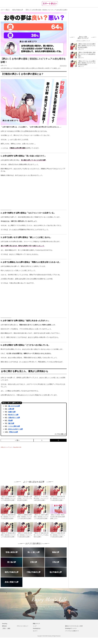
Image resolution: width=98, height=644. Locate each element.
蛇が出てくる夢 (13, 415)
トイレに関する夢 (14, 426)
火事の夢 (11, 409)
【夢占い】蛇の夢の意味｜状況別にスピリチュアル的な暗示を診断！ (87, 54)
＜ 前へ (17, 440)
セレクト (35, 631)
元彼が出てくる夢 (14, 418)
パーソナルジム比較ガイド (72, 631)
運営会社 (4, 626)
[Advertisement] (17, 462)
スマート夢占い (5, 10)
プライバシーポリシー (22, 626)
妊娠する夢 (12, 412)
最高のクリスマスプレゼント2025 (74, 626)
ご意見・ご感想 (6, 628)
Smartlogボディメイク (71, 628)
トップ (35, 626)
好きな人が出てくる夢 (16, 429)
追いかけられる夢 (14, 406)
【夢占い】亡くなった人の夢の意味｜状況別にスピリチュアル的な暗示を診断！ (87, 63)
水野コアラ (4, 66)
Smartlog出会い (37, 628)
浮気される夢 (13, 432)
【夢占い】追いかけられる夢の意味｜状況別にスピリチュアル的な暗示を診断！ (87, 46)
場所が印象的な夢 (18, 10)
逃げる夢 (11, 423)
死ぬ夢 (10, 420)
